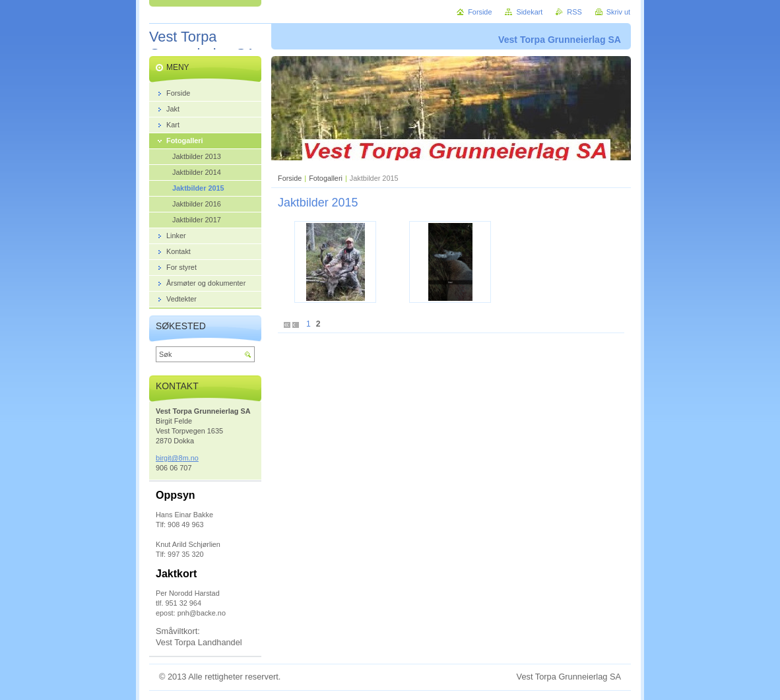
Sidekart (529, 12)
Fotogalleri (327, 178)
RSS (574, 12)
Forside (290, 178)
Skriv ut (618, 12)
